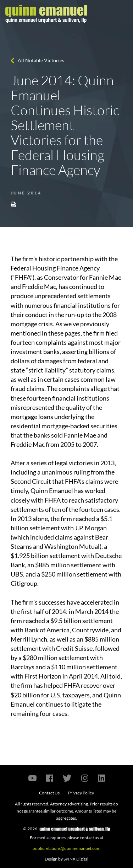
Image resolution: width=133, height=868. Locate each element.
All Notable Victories (41, 60)
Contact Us (49, 793)
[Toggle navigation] (121, 14)
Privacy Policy (81, 793)
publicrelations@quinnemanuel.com (66, 848)
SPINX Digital (76, 859)
